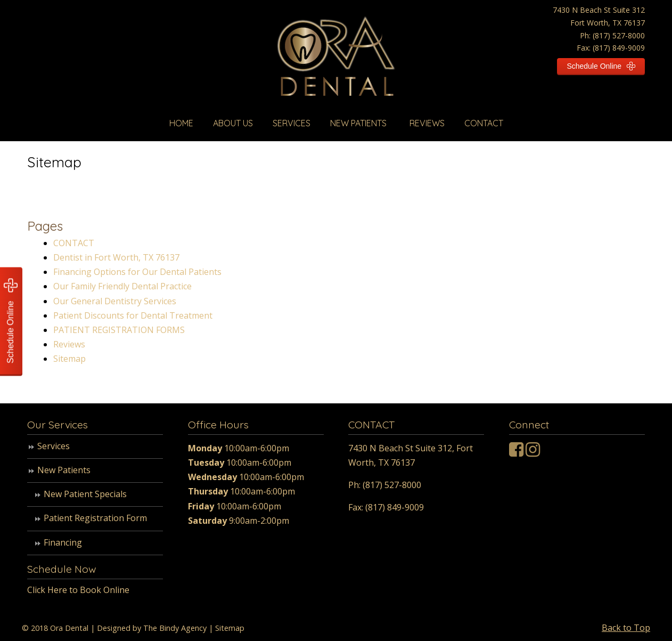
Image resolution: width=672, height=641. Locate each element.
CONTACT (74, 243)
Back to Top (626, 628)
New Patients (64, 470)
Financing (63, 542)
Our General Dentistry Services (115, 301)
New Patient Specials (85, 494)
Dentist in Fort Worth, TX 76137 (116, 257)
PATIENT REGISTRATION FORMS (119, 330)
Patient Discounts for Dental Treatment (133, 315)
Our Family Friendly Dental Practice (122, 286)
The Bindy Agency (175, 628)
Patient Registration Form (95, 518)
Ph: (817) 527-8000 (612, 35)
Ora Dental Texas (336, 62)
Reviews (69, 344)
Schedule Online (601, 66)
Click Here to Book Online (78, 590)
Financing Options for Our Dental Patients (137, 272)
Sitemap (69, 359)
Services (54, 446)
